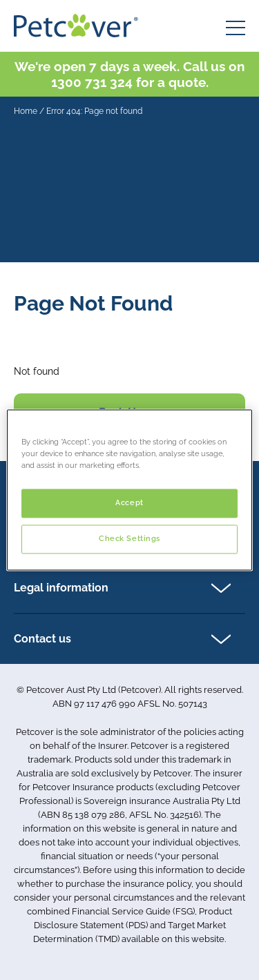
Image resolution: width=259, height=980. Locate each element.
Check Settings (129, 539)
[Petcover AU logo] (76, 26)
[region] (129, 490)
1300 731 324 (92, 82)
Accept (129, 503)
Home (26, 111)
